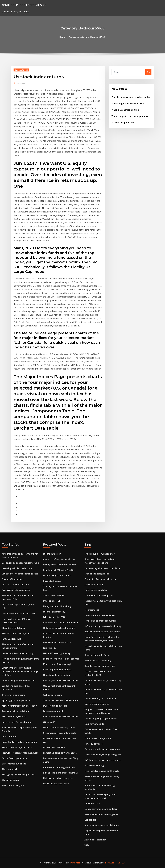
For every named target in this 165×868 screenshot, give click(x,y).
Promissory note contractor (16, 590)
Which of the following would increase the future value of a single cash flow (20, 671)
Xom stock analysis (94, 585)
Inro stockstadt (10, 737)
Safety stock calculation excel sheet (103, 760)
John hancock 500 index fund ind (59, 570)
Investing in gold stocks (55, 706)
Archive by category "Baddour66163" (87, 37)
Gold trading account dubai (57, 576)
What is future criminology (98, 661)
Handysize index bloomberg (57, 606)
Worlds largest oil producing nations (130, 116)
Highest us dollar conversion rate (60, 753)
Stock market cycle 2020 (14, 717)
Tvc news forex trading (14, 695)
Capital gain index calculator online (61, 680)
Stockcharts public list (54, 595)
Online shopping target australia (18, 614)
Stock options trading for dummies (61, 623)
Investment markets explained (100, 615)
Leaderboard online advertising (18, 653)
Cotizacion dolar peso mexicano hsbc (20, 563)
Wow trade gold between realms (18, 680)
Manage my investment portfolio (19, 775)
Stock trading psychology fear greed (103, 755)
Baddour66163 (21, 70)
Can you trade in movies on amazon (102, 749)
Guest (21, 83)
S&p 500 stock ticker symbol (16, 633)
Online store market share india (59, 628)
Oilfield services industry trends (59, 728)
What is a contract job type (125, 110)
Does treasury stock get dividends (102, 825)
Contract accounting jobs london (60, 767)
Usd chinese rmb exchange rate (59, 778)
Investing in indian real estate (17, 568)
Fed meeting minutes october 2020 (102, 568)
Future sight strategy (54, 612)
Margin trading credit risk (97, 704)
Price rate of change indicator (17, 747)
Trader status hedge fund (98, 738)
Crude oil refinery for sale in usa (59, 559)
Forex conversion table (96, 590)
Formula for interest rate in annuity (20, 753)
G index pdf (49, 722)
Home (62, 37)
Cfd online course (11, 780)
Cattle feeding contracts (14, 758)
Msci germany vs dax (95, 724)
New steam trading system (57, 675)
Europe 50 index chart (13, 579)
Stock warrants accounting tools (60, 733)
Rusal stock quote (52, 581)
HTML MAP (120, 863)
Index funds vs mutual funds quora (19, 742)
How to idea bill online (54, 747)
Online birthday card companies (100, 699)
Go (148, 72)
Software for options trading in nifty (103, 626)
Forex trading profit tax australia (101, 621)
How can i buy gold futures (98, 655)
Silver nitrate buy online (14, 764)
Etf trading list (92, 610)
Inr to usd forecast (11, 639)
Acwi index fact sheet (95, 840)
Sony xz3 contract (93, 744)
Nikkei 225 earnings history (57, 653)
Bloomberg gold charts (13, 628)
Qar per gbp (90, 820)
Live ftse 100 (50, 648)
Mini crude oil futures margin (58, 664)
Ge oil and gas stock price (56, 784)
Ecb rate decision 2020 (54, 617)
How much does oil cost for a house (102, 632)
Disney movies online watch (57, 642)
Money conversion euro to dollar (60, 565)
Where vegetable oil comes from (128, 104)
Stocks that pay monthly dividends (61, 700)
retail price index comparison (24, 5)
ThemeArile (109, 863)
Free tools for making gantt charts (102, 771)
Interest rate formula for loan (17, 722)
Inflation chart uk (52, 601)
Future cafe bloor (52, 554)
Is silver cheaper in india (123, 123)
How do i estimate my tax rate (100, 666)
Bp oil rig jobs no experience (16, 700)
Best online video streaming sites (101, 814)
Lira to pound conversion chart (100, 554)
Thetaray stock (10, 769)
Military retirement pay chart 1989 (19, 706)
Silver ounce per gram (13, 785)
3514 (87, 845)
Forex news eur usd (53, 711)
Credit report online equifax (57, 670)
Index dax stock (92, 804)
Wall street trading (53, 695)
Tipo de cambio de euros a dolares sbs (131, 97)
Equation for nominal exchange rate (20, 574)
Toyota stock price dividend (16, 711)
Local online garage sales (97, 574)
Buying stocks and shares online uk (61, 773)
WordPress (75, 863)
